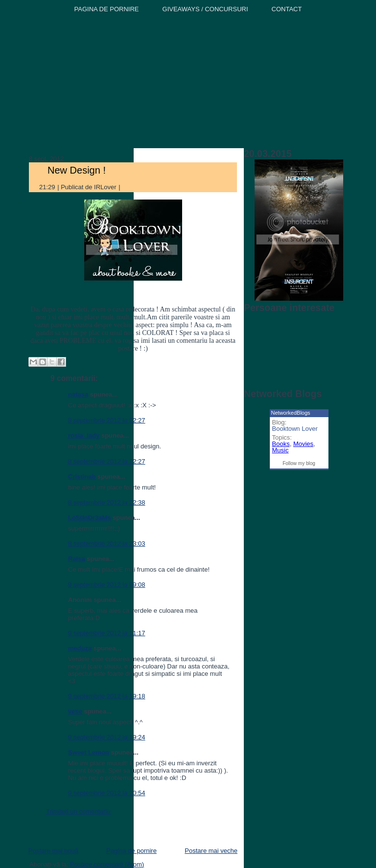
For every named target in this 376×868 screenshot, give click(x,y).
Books (281, 444)
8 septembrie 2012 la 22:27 (107, 420)
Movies (303, 444)
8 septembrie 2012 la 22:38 (107, 502)
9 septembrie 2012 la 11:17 (107, 633)
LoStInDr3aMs (89, 518)
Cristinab (82, 477)
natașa (78, 394)
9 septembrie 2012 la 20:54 (107, 793)
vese (75, 711)
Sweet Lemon (89, 752)
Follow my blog (299, 463)
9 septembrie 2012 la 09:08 (107, 585)
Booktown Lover (295, 429)
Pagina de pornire (131, 851)
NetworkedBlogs (291, 413)
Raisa (77, 559)
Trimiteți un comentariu (78, 812)
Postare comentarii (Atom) (107, 864)
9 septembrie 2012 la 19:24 (107, 737)
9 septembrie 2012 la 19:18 (107, 696)
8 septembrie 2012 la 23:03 (107, 544)
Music (281, 450)
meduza (80, 648)
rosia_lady (84, 435)
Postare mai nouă (53, 851)
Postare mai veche (211, 851)
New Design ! (77, 170)
